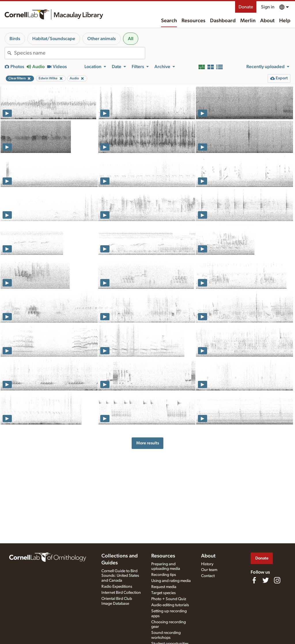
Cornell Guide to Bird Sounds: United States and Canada (120, 576)
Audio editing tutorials (170, 605)
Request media (164, 587)
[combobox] (80, 53)
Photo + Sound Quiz (169, 599)
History (207, 564)
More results (148, 443)
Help (285, 21)
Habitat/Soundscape (54, 39)
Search (169, 21)
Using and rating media (171, 581)
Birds (15, 39)
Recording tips (164, 575)
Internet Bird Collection (121, 593)
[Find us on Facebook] (254, 580)
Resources (193, 21)
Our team (209, 570)
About (267, 21)
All (131, 39)
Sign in (268, 7)
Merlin (248, 21)
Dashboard (223, 21)
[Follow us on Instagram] (277, 580)
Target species (163, 593)
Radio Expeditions (117, 587)
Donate (246, 7)
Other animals (102, 39)
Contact (208, 576)
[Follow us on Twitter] (266, 580)
